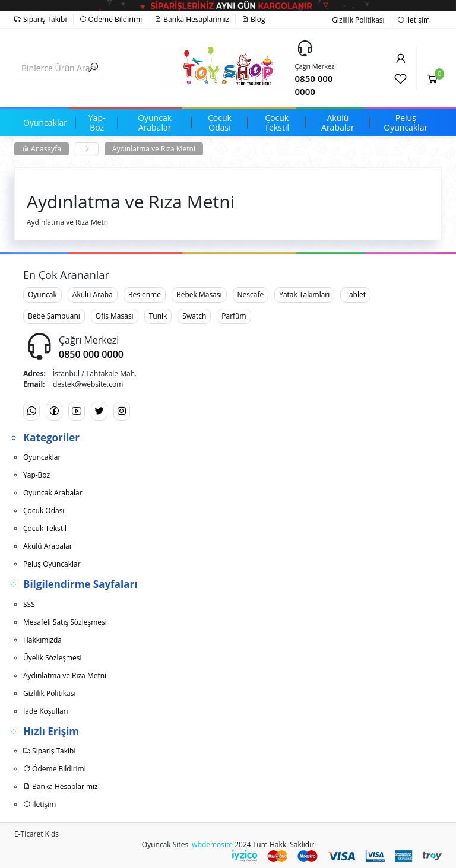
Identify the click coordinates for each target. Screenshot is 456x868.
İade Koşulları (46, 711)
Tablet (355, 295)
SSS (29, 604)
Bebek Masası (199, 295)
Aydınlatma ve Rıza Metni (154, 149)
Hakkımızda (42, 640)
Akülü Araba (93, 295)
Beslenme (145, 295)
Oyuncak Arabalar (53, 493)
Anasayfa (42, 149)
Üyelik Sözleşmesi (52, 658)
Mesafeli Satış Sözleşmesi (65, 622)
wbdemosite (212, 845)
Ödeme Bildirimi (111, 19)
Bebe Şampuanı (54, 316)
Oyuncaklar (42, 457)
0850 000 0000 (314, 85)
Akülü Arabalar (48, 546)
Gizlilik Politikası (358, 20)
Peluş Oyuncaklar (52, 564)
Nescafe (251, 295)
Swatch (194, 316)
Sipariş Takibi (41, 19)
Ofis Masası (115, 316)
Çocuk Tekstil (45, 528)
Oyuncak (42, 295)
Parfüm (234, 316)
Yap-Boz (37, 475)
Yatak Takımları (304, 295)
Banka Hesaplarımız (192, 19)
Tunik (158, 316)
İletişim (414, 20)
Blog (254, 19)
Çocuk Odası (44, 511)
